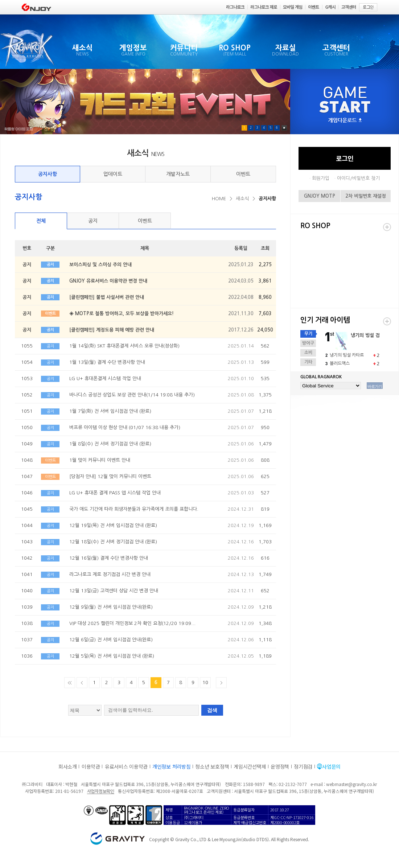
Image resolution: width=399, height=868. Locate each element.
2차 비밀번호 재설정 (366, 196)
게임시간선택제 (250, 766)
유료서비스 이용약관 (126, 766)
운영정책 (280, 766)
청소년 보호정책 (212, 766)
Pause (284, 128)
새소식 (242, 199)
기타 (308, 362)
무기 (308, 334)
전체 (41, 221)
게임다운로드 (345, 121)
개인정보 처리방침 (171, 766)
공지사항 (48, 174)
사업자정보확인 (101, 791)
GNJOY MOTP (320, 196)
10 (205, 682)
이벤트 (243, 174)
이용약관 (91, 766)
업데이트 (113, 174)
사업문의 (331, 766)
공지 (93, 221)
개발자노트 (178, 174)
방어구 (308, 343)
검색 (212, 710)
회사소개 (68, 766)
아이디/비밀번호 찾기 (358, 178)
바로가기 (375, 386)
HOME (219, 199)
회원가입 (321, 178)
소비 (308, 353)
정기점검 (303, 766)
